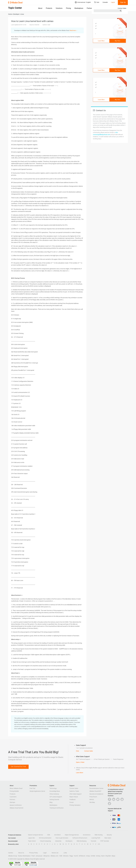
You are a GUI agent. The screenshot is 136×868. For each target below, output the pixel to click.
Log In (113, 2)
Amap (88, 856)
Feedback (72, 800)
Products (49, 8)
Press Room (93, 797)
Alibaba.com (54, 856)
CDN (49, 835)
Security (109, 835)
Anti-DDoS (57, 835)
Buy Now (118, 41)
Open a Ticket (80, 762)
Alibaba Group (13, 856)
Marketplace (79, 8)
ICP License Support (56, 797)
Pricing (68, 8)
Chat (77, 751)
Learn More (101, 41)
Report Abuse (74, 797)
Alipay (113, 856)
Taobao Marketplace (24, 856)
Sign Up (123, 2)
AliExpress (46, 856)
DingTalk (108, 856)
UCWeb (93, 856)
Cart (97, 2)
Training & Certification (57, 808)
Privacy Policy (34, 853)
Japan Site (31, 838)
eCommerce (87, 835)
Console (105, 2)
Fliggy (71, 856)
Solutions (59, 8)
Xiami (103, 856)
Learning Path (96, 838)
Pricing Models (14, 791)
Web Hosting (99, 835)
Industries (58, 841)
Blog (51, 802)
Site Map (92, 802)
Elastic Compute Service (35, 835)
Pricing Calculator (75, 805)
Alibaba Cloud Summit (17, 808)
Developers (69, 841)
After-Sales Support (76, 794)
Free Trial (32, 788)
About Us (21, 853)
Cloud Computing (45, 841)
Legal (45, 853)
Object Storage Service (72, 835)
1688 (61, 856)
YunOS (76, 856)
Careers (11, 853)
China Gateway (54, 794)
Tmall (33, 856)
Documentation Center (96, 788)
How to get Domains (62, 838)
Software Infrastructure (80, 838)
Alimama (66, 856)
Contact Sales (122, 8)
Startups (12, 802)
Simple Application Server (37, 791)
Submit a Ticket (74, 791)
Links (65, 853)
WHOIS (92, 800)
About (40, 8)
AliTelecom (82, 856)
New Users (108, 838)
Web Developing (82, 841)
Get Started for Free (18, 766)
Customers (13, 797)
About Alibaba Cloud (16, 788)
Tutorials (93, 841)
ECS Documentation (45, 838)
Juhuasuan (39, 856)
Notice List (55, 853)
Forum (72, 802)
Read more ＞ (74, 30)
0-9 (99, 844)
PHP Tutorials (105, 841)
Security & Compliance (96, 794)
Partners (90, 8)
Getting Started (54, 800)
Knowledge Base (55, 791)
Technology (53, 788)
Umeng (98, 856)
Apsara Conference (16, 805)
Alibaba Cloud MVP (95, 791)
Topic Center (32, 841)
